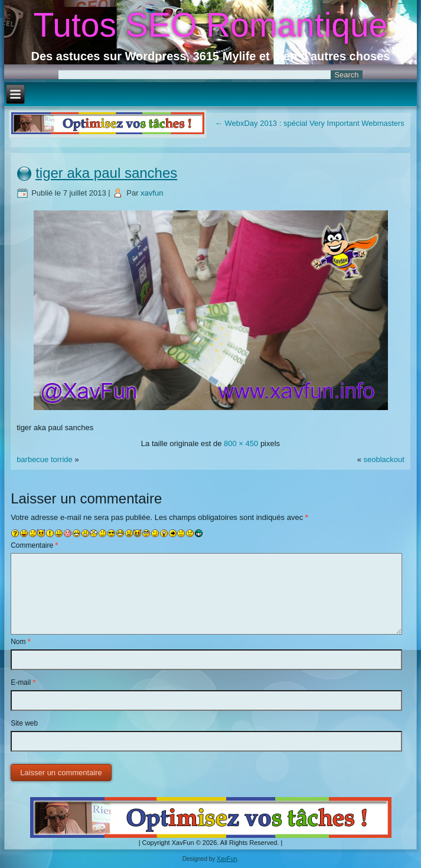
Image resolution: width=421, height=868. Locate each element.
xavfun (152, 193)
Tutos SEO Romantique (211, 25)
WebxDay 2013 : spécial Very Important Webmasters (310, 123)
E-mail (23, 682)
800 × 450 (241, 443)
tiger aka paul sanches (106, 173)
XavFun (227, 859)
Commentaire (34, 545)
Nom (20, 642)
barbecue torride (45, 459)
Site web (24, 723)
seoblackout (384, 459)
